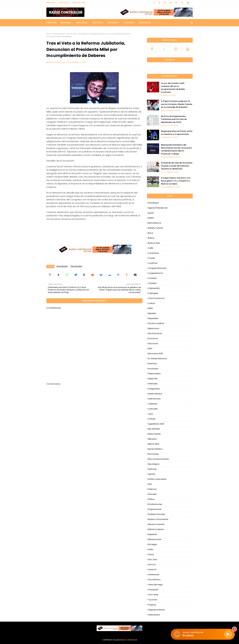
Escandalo (153, 369)
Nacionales (59, 34)
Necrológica (154, 464)
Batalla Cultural (155, 228)
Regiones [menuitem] (66, 23)
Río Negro (152, 544)
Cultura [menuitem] (128, 23)
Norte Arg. (152, 469)
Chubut (152, 258)
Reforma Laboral (156, 529)
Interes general (155, 394)
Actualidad (62, 266)
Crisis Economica (156, 298)
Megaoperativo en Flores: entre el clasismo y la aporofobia (177, 133)
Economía (153, 338)
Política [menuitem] (97, 23)
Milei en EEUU (154, 444)
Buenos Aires (154, 243)
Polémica (152, 489)
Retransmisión (155, 539)
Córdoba (152, 283)
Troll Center (153, 595)
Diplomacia (153, 328)
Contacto (64, 3)
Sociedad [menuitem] (113, 23)
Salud (151, 554)
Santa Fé (152, 569)
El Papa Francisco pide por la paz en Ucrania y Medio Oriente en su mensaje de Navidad (177, 104)
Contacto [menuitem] (145, 23)
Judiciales (153, 409)
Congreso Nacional (157, 268)
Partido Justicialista (157, 479)
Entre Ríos (152, 364)
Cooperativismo (156, 273)
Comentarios (53, 384)
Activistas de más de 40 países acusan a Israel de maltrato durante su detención (177, 166)
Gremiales (153, 384)
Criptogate (153, 293)
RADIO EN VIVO (79, 3)
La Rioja (152, 419)
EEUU (150, 348)
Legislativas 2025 (156, 424)
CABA (151, 248)
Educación (153, 343)
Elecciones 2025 (155, 354)
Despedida (153, 318)
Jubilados (153, 404)
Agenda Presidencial (158, 208)
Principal (51, 3)
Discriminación (155, 333)
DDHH (150, 308)
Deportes (152, 313)
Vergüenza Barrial (156, 610)
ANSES (151, 218)
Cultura (152, 303)
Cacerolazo (153, 253)
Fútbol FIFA (153, 379)
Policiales (152, 494)
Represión (153, 534)
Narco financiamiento (158, 459)
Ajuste (151, 213)
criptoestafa (154, 288)
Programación (155, 509)
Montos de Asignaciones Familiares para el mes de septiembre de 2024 (174, 119)
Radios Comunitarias (158, 519)
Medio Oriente (154, 434)
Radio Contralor (57, 62)
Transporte (153, 590)
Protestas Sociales (157, 514)
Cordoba (152, 278)
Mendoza (152, 439)
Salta (151, 549)
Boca (151, 233)
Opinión (152, 474)
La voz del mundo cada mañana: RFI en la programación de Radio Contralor (173, 88)
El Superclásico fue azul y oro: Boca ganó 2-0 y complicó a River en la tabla (176, 181)
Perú (150, 484)
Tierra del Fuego (155, 585)
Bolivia (151, 238)
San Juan (153, 559)
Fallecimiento (154, 374)
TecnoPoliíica (154, 580)
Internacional (154, 399)
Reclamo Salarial (156, 524)
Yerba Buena (154, 615)
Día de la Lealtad (156, 323)
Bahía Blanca (155, 223)
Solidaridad (154, 575)
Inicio (49, 34)
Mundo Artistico (155, 449)
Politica (151, 499)
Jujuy (151, 414)
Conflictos (153, 263)
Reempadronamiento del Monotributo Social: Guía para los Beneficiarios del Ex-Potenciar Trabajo (176, 149)
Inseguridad (154, 389)
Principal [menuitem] (52, 23)
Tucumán (153, 600)
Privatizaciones (155, 504)
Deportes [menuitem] (82, 23)
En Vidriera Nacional (157, 359)
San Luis (152, 564)
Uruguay (152, 605)
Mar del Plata (154, 429)
